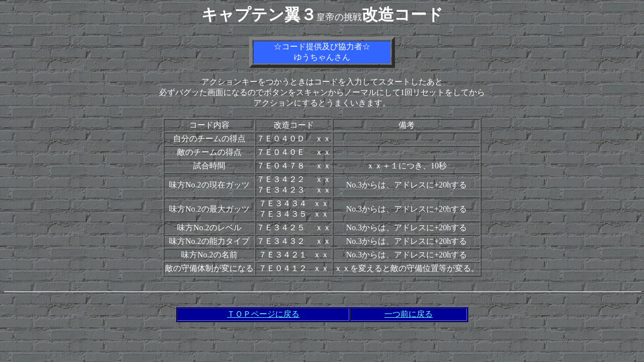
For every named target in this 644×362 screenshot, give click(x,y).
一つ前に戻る (409, 314)
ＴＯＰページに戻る (263, 314)
